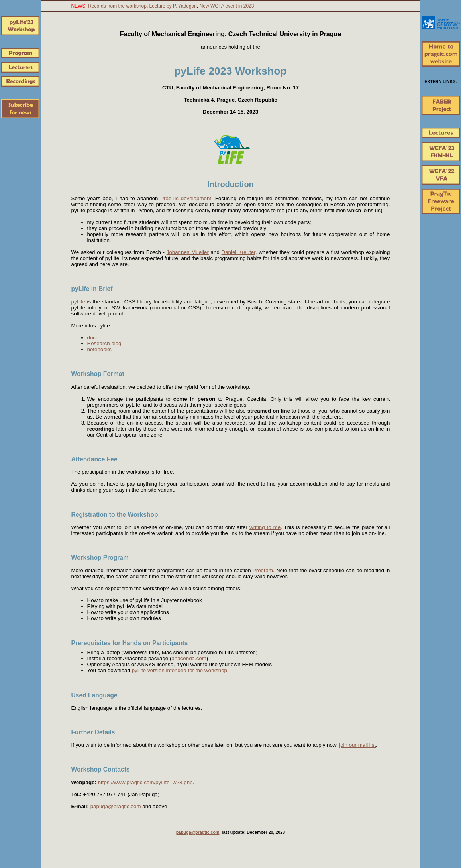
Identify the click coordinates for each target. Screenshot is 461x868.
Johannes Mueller (188, 252)
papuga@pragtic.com (116, 806)
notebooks (100, 349)
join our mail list (357, 745)
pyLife (78, 302)
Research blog (104, 343)
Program (263, 570)
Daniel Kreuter (238, 252)
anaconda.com (189, 658)
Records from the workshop (117, 6)
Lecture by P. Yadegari (173, 6)
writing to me (265, 527)
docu (93, 338)
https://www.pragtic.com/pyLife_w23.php (145, 782)
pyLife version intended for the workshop (179, 670)
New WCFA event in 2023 (227, 6)
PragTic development (186, 198)
